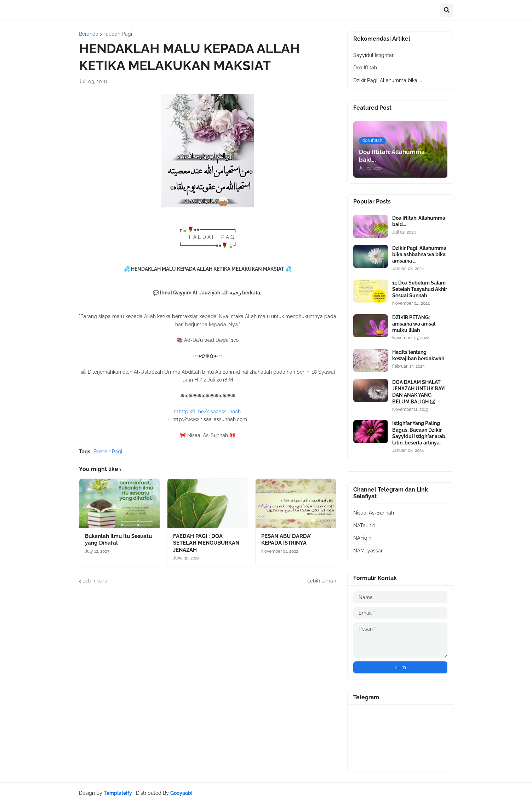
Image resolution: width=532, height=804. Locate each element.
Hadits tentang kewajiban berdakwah (418, 355)
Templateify (118, 793)
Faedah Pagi (118, 34)
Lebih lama (320, 581)
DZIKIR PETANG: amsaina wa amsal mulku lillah (414, 324)
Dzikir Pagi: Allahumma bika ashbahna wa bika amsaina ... (419, 254)
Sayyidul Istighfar (373, 55)
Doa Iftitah (365, 68)
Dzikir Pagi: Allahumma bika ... (388, 80)
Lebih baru (95, 581)
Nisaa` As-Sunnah (374, 513)
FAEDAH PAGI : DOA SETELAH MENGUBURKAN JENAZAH (206, 543)
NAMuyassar (368, 551)
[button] (447, 10)
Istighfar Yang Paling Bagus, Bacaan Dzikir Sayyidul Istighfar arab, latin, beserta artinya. (419, 433)
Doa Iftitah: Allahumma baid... (419, 221)
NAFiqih (362, 538)
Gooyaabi (181, 793)
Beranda (89, 34)
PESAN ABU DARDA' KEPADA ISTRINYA (286, 540)
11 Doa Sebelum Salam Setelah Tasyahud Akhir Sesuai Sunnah (420, 289)
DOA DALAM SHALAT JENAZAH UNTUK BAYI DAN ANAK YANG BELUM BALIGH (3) (419, 392)
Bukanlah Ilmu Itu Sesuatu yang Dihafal (118, 540)
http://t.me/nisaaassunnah (210, 412)
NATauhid (364, 526)
